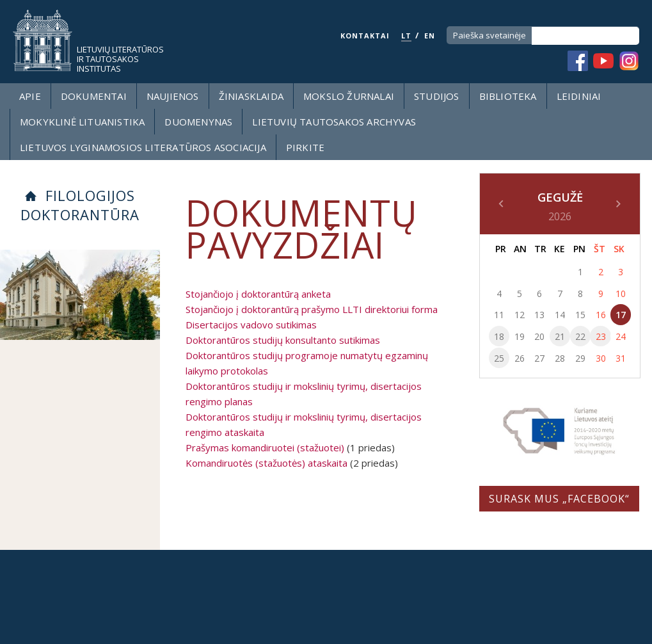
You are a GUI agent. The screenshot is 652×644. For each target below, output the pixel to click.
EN (430, 36)
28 (560, 358)
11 (499, 315)
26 (520, 358)
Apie (30, 96)
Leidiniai (579, 96)
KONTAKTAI (365, 36)
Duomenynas (198, 122)
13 (539, 315)
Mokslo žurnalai (349, 96)
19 (520, 336)
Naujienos (173, 96)
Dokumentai (94, 96)
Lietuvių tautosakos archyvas (334, 122)
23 (601, 336)
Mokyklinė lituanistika (82, 122)
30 (601, 358)
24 (621, 336)
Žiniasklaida (251, 96)
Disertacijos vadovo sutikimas (251, 325)
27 (539, 358)
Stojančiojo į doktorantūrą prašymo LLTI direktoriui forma (312, 309)
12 (520, 315)
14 (560, 315)
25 (499, 358)
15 (580, 315)
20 (539, 336)
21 (560, 336)
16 (601, 315)
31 (621, 358)
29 (580, 358)
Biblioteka (508, 96)
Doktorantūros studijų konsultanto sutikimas (283, 340)
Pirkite (305, 147)
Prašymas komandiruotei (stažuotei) (265, 447)
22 (580, 336)
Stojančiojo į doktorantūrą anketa (258, 294)
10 (621, 294)
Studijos (437, 96)
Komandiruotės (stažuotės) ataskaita (266, 463)
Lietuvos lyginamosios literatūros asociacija (143, 147)
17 (621, 315)
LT (406, 36)
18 (499, 336)
